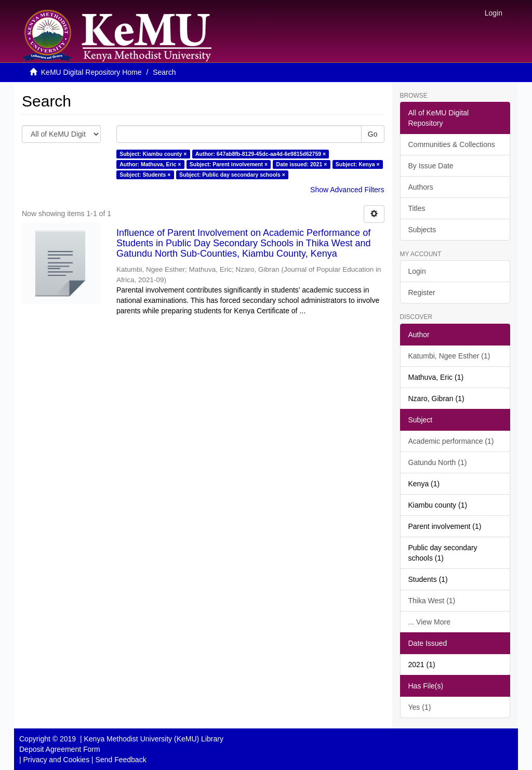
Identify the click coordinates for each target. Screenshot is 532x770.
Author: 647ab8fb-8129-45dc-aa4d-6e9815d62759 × (261, 154)
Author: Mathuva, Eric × (150, 164)
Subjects (422, 230)
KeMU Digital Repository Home (91, 72)
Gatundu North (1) (438, 462)
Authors (421, 187)
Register (422, 293)
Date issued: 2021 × (302, 164)
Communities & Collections (452, 144)
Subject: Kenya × (358, 164)
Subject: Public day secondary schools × (232, 175)
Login (417, 271)
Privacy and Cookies (57, 760)
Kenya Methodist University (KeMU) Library (153, 739)
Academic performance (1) (451, 441)
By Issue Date (431, 166)
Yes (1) (420, 707)
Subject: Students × (145, 175)
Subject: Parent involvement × (229, 164)
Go (373, 134)
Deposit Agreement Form (60, 749)
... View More (429, 622)
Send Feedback (121, 760)
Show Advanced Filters (347, 190)
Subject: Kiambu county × (153, 154)
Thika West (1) (432, 601)
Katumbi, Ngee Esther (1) (449, 356)
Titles (417, 208)
